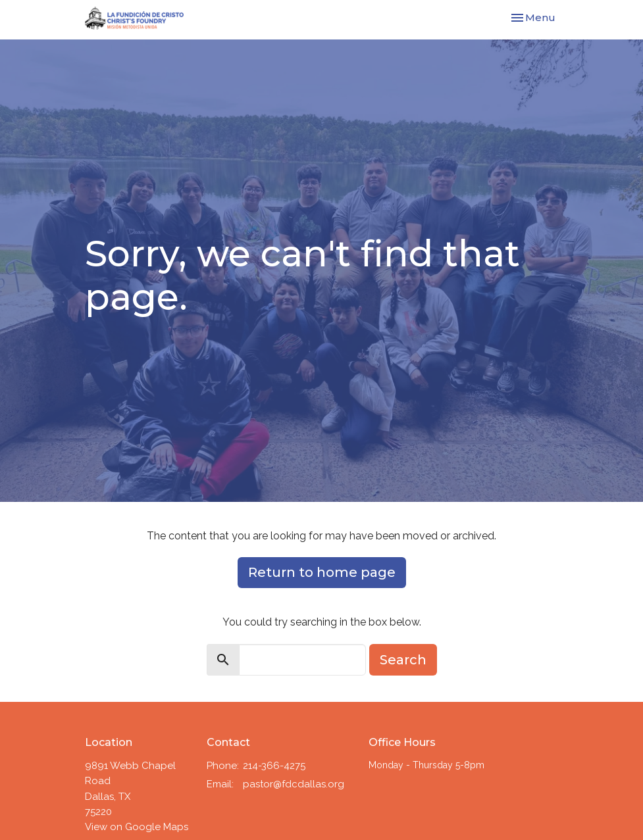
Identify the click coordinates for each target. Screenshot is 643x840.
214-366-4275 (274, 766)
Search (403, 660)
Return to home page (322, 572)
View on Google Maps (137, 827)
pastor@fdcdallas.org (294, 784)
